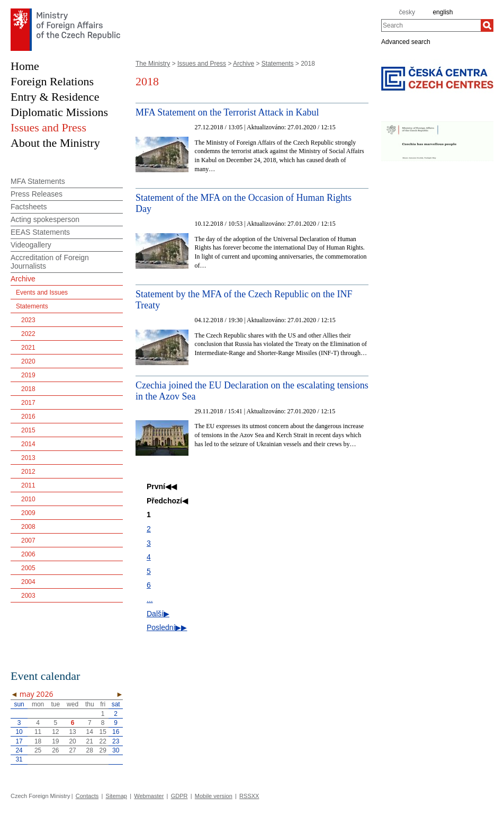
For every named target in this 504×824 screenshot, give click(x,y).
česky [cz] (407, 12)
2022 (28, 334)
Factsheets (29, 207)
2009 (28, 513)
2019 (28, 375)
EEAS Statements (40, 232)
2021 (28, 348)
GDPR (179, 796)
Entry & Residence (55, 97)
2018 (28, 389)
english (443, 12)
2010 (28, 499)
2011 (28, 485)
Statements (278, 64)
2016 (28, 417)
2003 (28, 596)
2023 (28, 320)
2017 (28, 403)
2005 (28, 568)
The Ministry (153, 64)
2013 (28, 458)
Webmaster (149, 796)
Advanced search (406, 41)
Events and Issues (42, 293)
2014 (28, 444)
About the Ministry (55, 143)
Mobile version (214, 796)
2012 (28, 472)
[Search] (487, 25)
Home (25, 66)
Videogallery (31, 245)
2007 (28, 541)
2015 (28, 430)
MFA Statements (38, 181)
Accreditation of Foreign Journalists (50, 262)
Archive (244, 64)
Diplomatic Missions (59, 112)
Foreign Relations (52, 81)
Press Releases (37, 194)
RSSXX (249, 796)
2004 (28, 582)
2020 (28, 361)
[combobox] (431, 25)
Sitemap (116, 796)
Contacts (87, 796)
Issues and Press (202, 64)
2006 (28, 554)
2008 (28, 527)
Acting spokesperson (45, 219)
